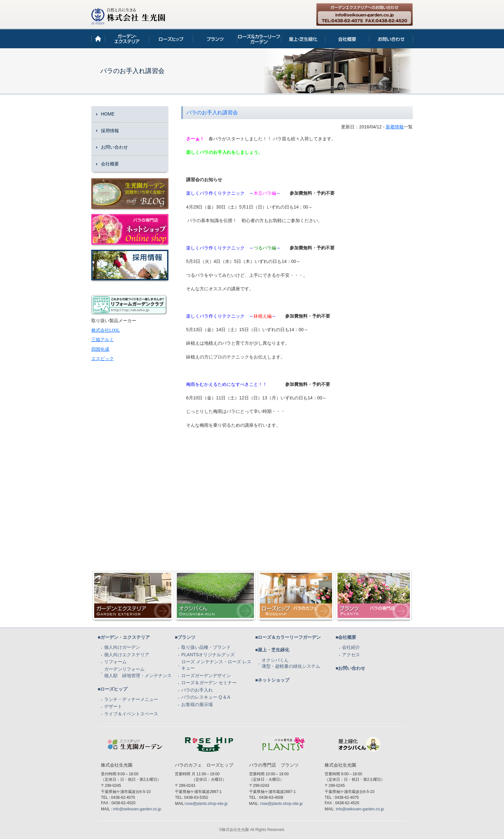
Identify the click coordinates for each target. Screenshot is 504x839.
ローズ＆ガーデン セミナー (209, 683)
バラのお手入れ (197, 690)
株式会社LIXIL (106, 330)
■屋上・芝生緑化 (272, 650)
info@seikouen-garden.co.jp (137, 809)
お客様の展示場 (197, 704)
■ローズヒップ (113, 689)
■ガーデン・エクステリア (124, 637)
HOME (108, 114)
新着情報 (395, 127)
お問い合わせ (114, 147)
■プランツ (185, 637)
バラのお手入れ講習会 (212, 112)
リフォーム (115, 662)
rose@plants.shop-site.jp (206, 804)
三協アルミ (103, 340)
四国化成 (100, 349)
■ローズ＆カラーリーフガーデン (288, 637)
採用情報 (110, 131)
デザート (113, 706)
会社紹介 (351, 647)
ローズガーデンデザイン (206, 676)
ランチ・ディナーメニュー (131, 699)
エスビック (103, 359)
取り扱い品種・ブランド (206, 647)
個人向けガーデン (122, 647)
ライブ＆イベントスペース (131, 714)
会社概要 (110, 164)
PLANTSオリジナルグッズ (208, 655)
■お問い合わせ (350, 668)
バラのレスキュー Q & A (206, 697)
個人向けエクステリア (127, 655)
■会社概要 (346, 637)
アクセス (351, 655)
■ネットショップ (272, 680)
